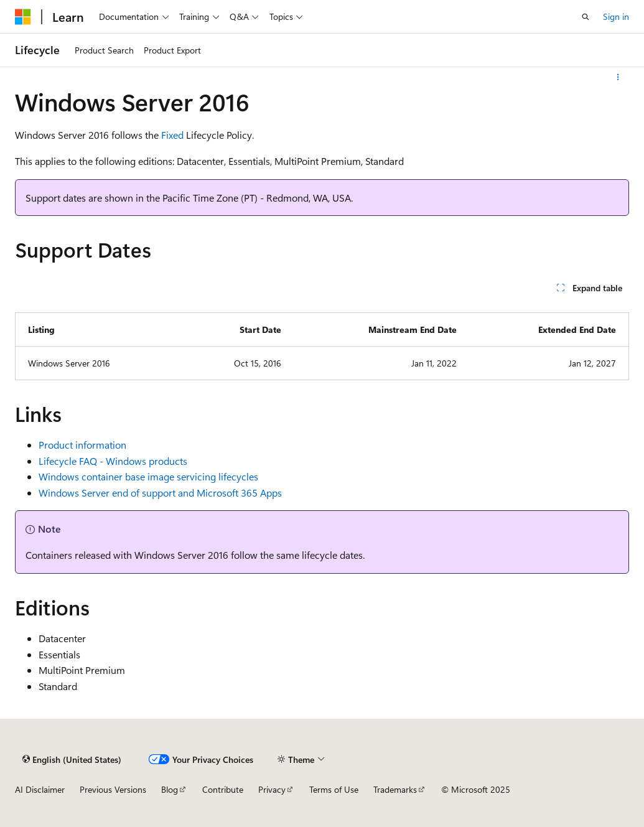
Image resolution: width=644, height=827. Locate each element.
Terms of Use (334, 789)
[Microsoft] (23, 17)
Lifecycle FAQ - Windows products (113, 461)
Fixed (172, 135)
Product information (82, 445)
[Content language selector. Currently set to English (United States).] (72, 759)
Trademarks (395, 789)
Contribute (223, 789)
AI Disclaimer (40, 789)
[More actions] (618, 77)
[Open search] (586, 17)
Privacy (272, 789)
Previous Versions (113, 789)
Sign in (616, 16)
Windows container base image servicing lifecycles (148, 476)
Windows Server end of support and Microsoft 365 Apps (160, 493)
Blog (170, 789)
